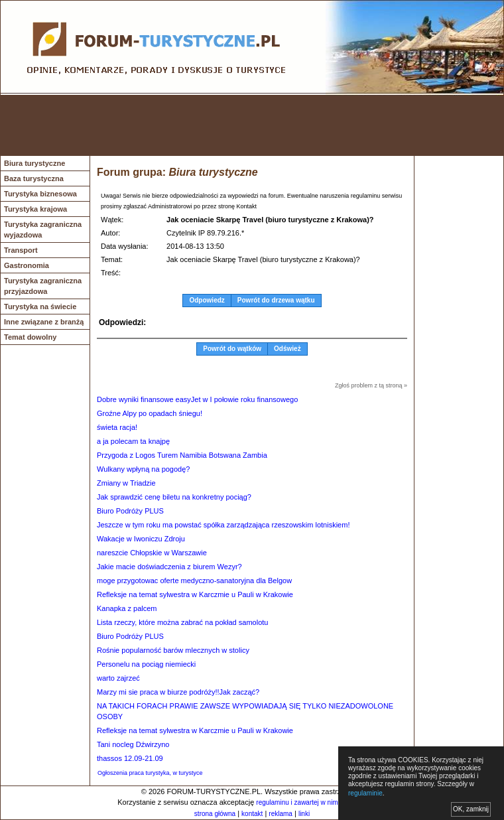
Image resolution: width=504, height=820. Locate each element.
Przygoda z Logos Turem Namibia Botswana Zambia (182, 455)
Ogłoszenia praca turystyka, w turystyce (150, 773)
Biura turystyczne (34, 163)
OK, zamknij (471, 809)
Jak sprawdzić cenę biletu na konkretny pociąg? (174, 497)
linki (304, 814)
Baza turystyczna (34, 178)
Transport (21, 250)
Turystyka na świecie (40, 307)
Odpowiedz (207, 300)
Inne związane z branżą (44, 322)
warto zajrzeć (118, 678)
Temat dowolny (30, 337)
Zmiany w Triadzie (126, 483)
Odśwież (287, 349)
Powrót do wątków (232, 349)
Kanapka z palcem (127, 608)
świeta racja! (117, 427)
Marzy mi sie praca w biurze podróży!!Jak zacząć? (178, 692)
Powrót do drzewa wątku (276, 300)
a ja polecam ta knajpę (133, 441)
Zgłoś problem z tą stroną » (371, 385)
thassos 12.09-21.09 (130, 758)
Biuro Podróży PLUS (130, 511)
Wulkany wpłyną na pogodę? (143, 469)
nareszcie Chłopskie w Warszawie (152, 553)
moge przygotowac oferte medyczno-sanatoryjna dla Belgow (194, 581)
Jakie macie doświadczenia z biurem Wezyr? (169, 567)
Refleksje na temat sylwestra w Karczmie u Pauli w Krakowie (195, 594)
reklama (281, 814)
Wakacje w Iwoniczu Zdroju (141, 539)
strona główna (215, 814)
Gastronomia (27, 265)
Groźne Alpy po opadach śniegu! (150, 413)
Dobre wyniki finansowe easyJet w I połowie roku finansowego (197, 399)
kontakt (252, 814)
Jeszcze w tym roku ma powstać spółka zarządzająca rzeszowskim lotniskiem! (223, 525)
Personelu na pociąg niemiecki (146, 664)
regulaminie (365, 793)
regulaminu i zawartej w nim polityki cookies (320, 802)
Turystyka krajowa (35, 209)
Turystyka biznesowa (40, 194)
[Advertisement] (252, 125)
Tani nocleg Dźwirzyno (133, 744)
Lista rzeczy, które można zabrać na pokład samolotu (182, 622)
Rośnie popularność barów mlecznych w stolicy (173, 650)
